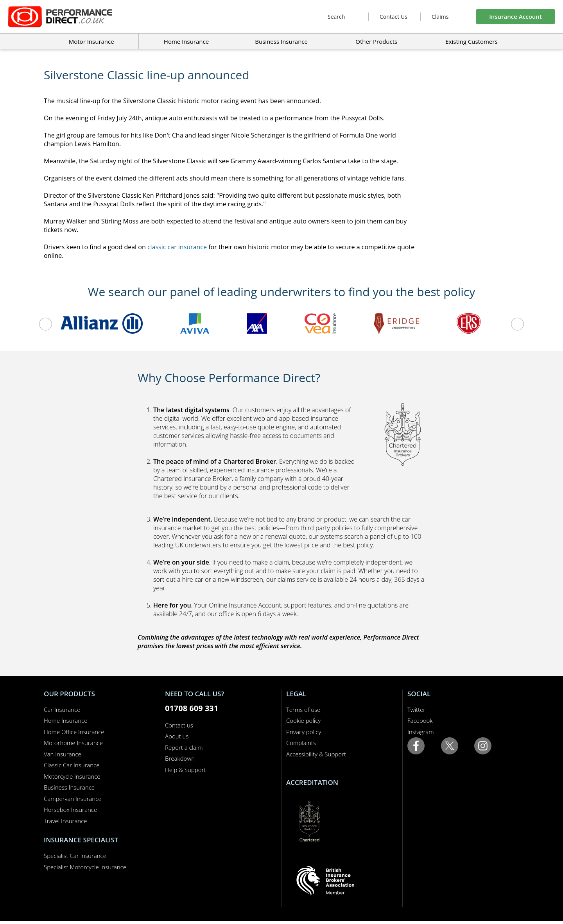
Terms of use (303, 710)
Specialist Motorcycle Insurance (85, 867)
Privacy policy (304, 732)
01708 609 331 (192, 708)
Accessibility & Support (316, 754)
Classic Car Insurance (72, 765)
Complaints (301, 743)
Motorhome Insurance (73, 743)
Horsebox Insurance (70, 810)
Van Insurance (63, 754)
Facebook (420, 720)
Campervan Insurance (73, 799)
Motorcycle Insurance (72, 776)
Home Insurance (65, 720)
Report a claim (184, 747)
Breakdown (180, 758)
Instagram (420, 732)
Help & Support (185, 770)
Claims (440, 17)
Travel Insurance (65, 821)
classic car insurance (177, 247)
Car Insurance (62, 710)
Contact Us (394, 17)
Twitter (416, 710)
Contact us (179, 725)
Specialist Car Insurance (75, 856)
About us (177, 736)
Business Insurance (281, 41)
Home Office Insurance (74, 732)
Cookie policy (303, 720)
